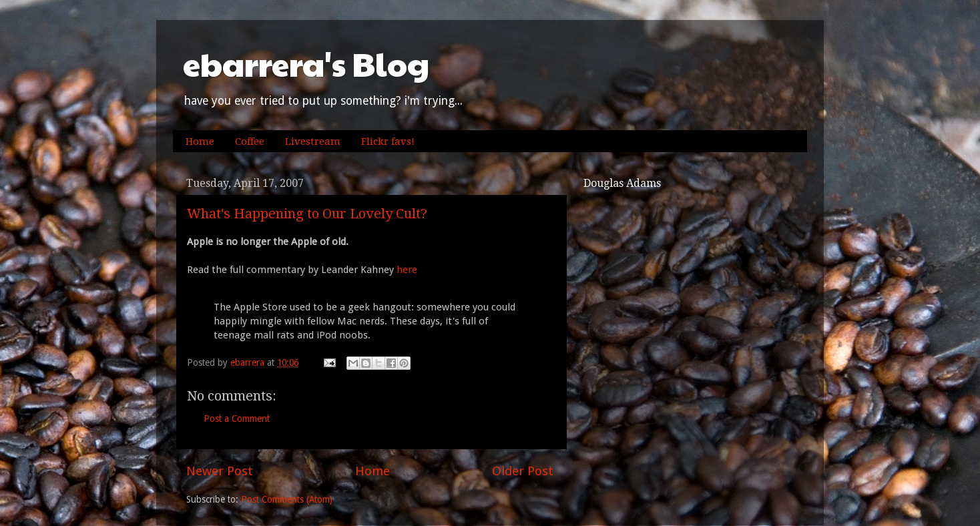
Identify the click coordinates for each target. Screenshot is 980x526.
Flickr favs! (388, 142)
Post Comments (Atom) (287, 499)
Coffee (250, 142)
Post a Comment (237, 419)
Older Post (523, 471)
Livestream (313, 142)
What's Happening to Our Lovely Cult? (307, 214)
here (407, 270)
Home (200, 142)
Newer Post (220, 471)
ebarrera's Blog (306, 64)
